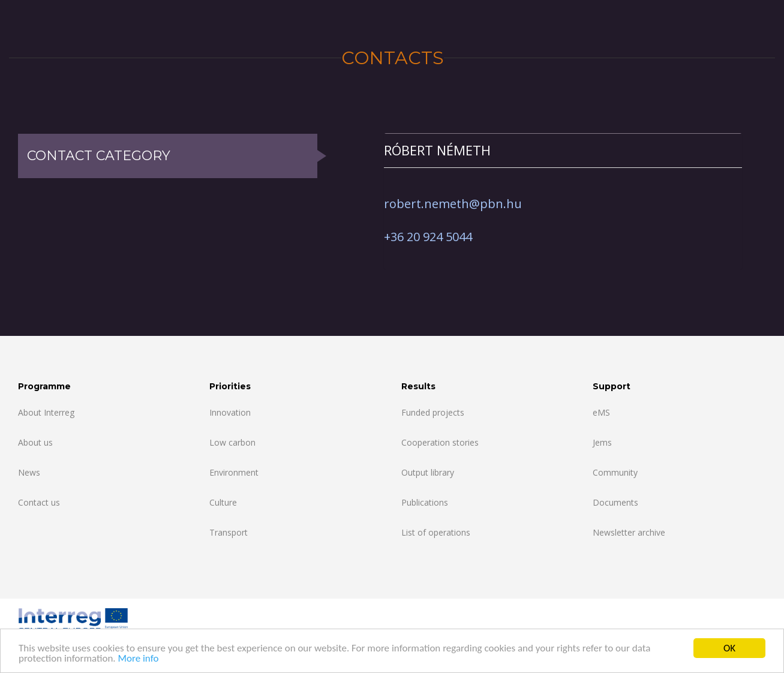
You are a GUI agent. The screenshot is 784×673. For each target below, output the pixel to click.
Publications (425, 502)
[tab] (563, 150)
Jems (602, 442)
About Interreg (46, 412)
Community (615, 472)
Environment (234, 472)
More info (138, 659)
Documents (615, 502)
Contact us (39, 502)
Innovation (230, 412)
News (29, 472)
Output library (428, 472)
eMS (601, 412)
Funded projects (433, 412)
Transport (229, 532)
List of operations (436, 532)
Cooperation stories (440, 442)
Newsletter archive (629, 532)
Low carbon (232, 442)
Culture (223, 502)
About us (35, 442)
